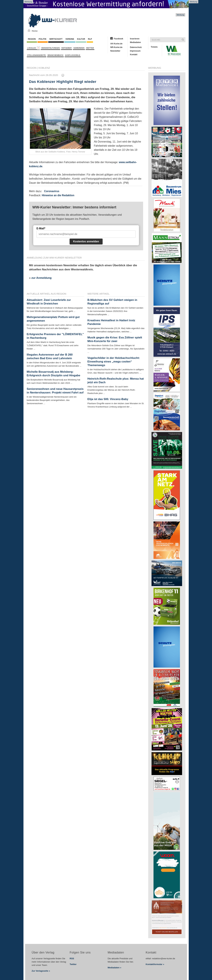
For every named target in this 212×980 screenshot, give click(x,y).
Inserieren (135, 39)
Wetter (90, 48)
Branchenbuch (55, 55)
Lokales (34, 48)
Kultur (81, 39)
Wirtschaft (56, 39)
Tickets (154, 47)
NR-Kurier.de (116, 47)
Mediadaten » (115, 968)
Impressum (135, 51)
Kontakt (134, 55)
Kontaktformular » (155, 964)
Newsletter (115, 51)
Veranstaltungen (50, 48)
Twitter (73, 964)
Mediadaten (135, 42)
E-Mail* (41, 228)
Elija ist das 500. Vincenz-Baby (108, 399)
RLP (90, 39)
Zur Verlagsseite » (41, 971)
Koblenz (44, 68)
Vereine (70, 39)
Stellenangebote (37, 55)
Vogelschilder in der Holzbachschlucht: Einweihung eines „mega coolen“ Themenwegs (114, 362)
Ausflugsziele (73, 55)
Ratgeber (67, 48)
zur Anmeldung (41, 278)
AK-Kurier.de (116, 44)
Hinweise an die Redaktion (58, 195)
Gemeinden (79, 48)
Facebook (119, 39)
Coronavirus (52, 191)
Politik (43, 39)
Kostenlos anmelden (86, 241)
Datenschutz (136, 47)
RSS (72, 958)
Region (32, 39)
